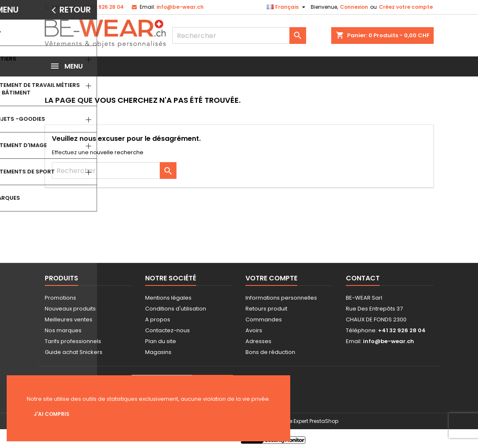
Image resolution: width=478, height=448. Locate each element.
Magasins (158, 352)
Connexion (354, 7)
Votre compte (271, 278)
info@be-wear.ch (180, 7)
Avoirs (254, 330)
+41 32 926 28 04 (102, 7)
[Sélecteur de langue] (287, 7)
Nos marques (63, 330)
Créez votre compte (406, 7)
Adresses (258, 341)
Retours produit (266, 309)
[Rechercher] (239, 36)
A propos (158, 319)
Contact (363, 278)
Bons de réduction (270, 352)
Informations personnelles (281, 298)
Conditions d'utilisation (176, 309)
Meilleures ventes (69, 319)
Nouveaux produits (70, 309)
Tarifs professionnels (73, 341)
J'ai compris (52, 414)
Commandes (264, 319)
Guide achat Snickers (74, 352)
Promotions (60, 298)
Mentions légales (168, 298)
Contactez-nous (167, 330)
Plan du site (161, 341)
